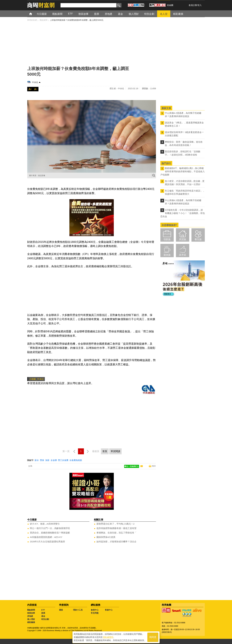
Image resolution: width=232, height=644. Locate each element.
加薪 (47, 460)
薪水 (37, 460)
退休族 (167, 255)
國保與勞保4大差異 (106, 537)
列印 (154, 466)
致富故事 (31, 613)
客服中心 (109, 610)
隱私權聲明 (108, 637)
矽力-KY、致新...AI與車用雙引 (45, 524)
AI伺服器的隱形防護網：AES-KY (46, 537)
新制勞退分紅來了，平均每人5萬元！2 (115, 524)
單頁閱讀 (115, 451)
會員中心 (95, 610)
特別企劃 (45, 619)
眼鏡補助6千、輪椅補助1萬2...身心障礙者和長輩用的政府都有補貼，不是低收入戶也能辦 (183, 171)
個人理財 (31, 619)
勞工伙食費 (63, 460)
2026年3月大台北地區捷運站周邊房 (47, 542)
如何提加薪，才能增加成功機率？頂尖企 (116, 542)
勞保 (42, 460)
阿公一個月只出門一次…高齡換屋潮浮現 (50, 528)
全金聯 (54, 460)
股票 (43, 613)
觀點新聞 (31, 610)
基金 (43, 616)
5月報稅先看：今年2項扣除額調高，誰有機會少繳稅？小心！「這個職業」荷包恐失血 (183, 213)
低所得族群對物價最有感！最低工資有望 (116, 528)
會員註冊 (193, 5)
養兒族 (198, 239)
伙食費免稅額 (76, 460)
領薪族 (167, 239)
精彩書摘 (31, 622)
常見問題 (95, 613)
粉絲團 (170, 5)
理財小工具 (78, 610)
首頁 (33, 14)
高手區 (183, 255)
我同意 (153, 637)
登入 (200, 5)
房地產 (30, 616)
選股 (61, 610)
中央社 (35, 82)
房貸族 (183, 239)
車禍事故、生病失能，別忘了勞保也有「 (116, 533)
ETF (43, 610)
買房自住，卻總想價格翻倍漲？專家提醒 (50, 533)
